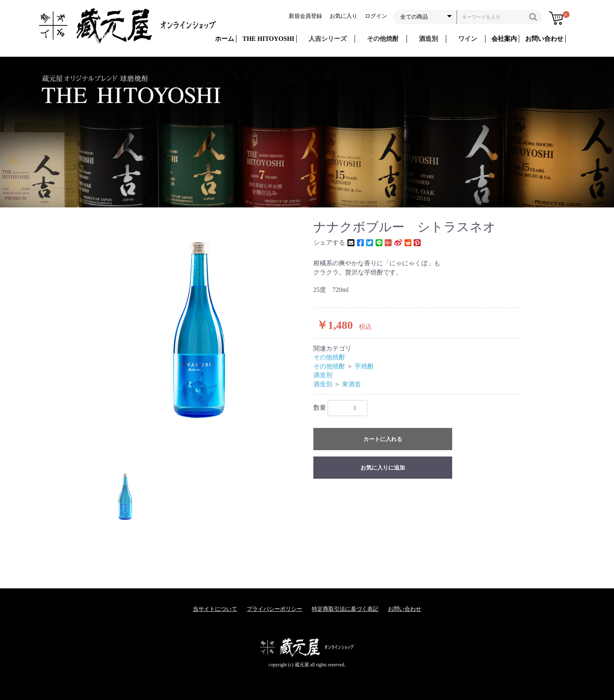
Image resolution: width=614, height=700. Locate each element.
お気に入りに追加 (383, 468)
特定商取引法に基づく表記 (345, 609)
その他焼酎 (383, 39)
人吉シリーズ (328, 39)
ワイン (468, 39)
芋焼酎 (364, 366)
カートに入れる (383, 439)
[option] (199, 330)
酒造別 (428, 39)
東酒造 (351, 384)
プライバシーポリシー (274, 609)
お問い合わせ (405, 609)
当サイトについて (215, 609)
